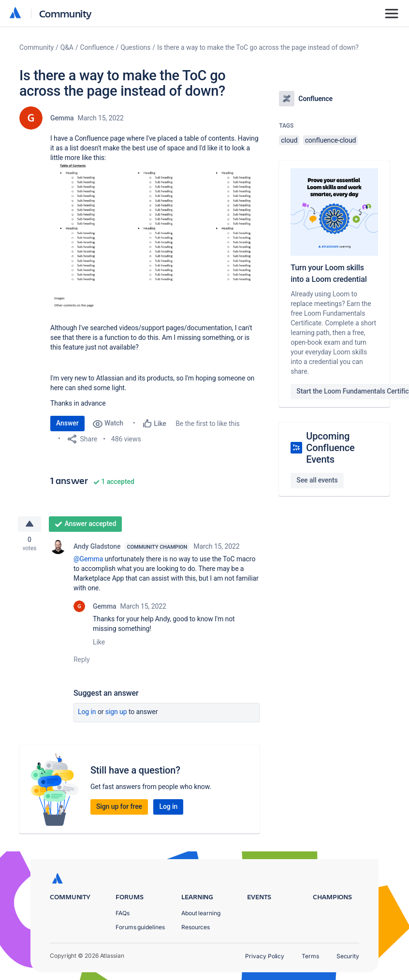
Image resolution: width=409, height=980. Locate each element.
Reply (82, 660)
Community (66, 13)
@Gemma (88, 560)
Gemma (62, 118)
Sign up (116, 713)
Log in (87, 713)
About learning (201, 913)
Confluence (97, 47)
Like (99, 643)
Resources (196, 927)
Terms (310, 956)
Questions (135, 47)
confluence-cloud (331, 140)
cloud (289, 140)
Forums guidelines (140, 927)
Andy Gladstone (97, 547)
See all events (317, 480)
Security (348, 956)
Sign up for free (119, 807)
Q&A (67, 47)
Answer (67, 423)
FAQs (123, 913)
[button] (155, 239)
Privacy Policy (265, 956)
